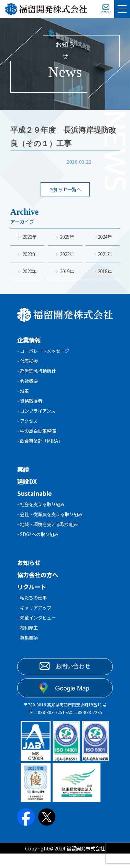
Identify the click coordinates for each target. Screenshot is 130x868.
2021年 (105, 256)
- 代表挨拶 (28, 365)
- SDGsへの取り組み (39, 546)
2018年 (105, 274)
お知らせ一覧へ (65, 190)
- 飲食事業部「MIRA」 (42, 450)
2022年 (67, 256)
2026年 (30, 238)
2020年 (30, 274)
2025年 (67, 238)
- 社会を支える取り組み (43, 514)
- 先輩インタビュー (38, 632)
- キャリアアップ (36, 621)
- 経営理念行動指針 (38, 375)
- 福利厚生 (28, 642)
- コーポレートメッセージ (45, 354)
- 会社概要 (28, 386)
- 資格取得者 (31, 407)
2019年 (67, 274)
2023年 (30, 256)
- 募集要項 (28, 653)
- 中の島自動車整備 (38, 440)
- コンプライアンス (38, 418)
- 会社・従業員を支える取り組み (52, 525)
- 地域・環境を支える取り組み (50, 536)
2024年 (105, 238)
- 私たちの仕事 (33, 610)
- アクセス (28, 429)
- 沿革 (24, 397)
